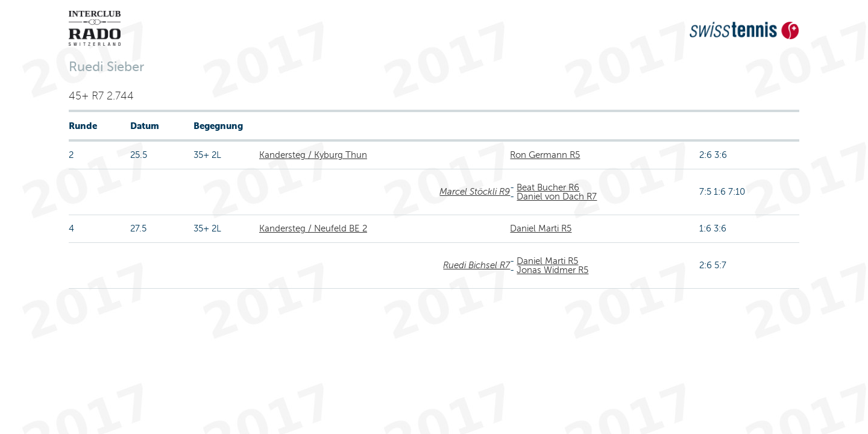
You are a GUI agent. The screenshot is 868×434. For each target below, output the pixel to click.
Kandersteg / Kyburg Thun (313, 155)
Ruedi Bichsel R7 (476, 265)
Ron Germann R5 (545, 155)
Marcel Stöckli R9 (475, 192)
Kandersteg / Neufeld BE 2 (313, 228)
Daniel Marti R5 (541, 228)
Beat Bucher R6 (548, 187)
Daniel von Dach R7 (557, 197)
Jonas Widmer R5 (552, 270)
